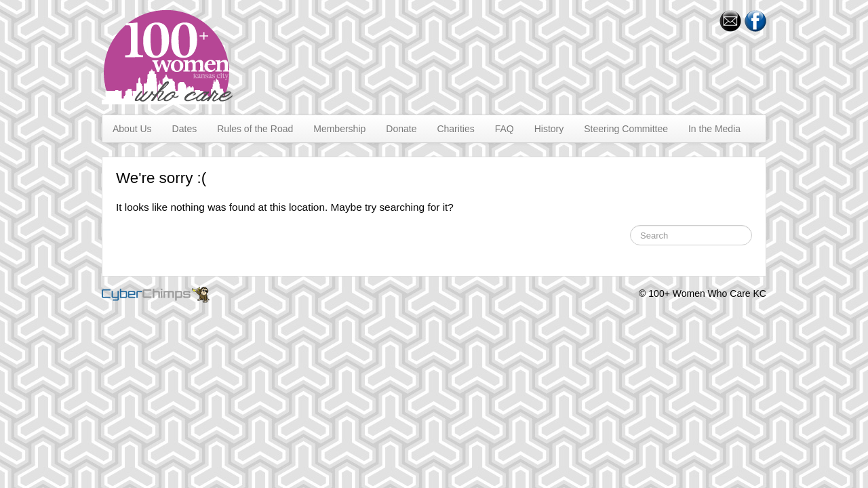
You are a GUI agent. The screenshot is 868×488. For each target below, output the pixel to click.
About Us (132, 129)
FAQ (505, 129)
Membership (339, 129)
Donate (401, 129)
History (549, 129)
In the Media (714, 129)
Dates (185, 129)
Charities (455, 129)
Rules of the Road (255, 129)
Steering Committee (626, 129)
